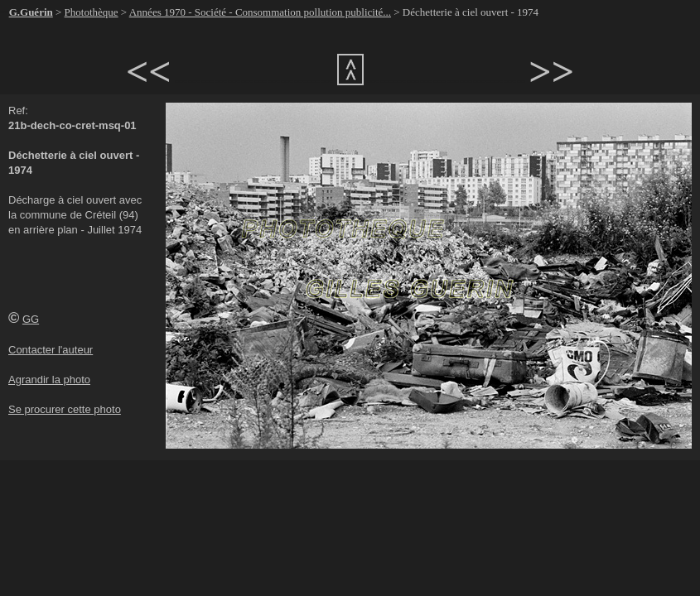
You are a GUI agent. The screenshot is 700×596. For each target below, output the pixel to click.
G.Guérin (31, 12)
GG (31, 319)
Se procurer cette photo (65, 409)
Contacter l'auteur (51, 350)
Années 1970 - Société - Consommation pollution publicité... (260, 12)
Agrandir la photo (49, 380)
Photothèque (92, 12)
